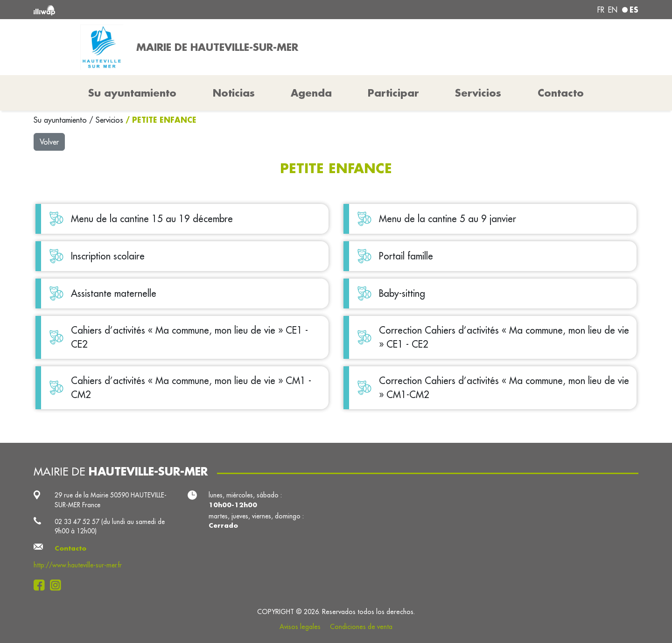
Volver (49, 142)
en (613, 10)
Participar (393, 93)
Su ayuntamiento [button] (132, 93)
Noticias (234, 93)
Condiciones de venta (361, 627)
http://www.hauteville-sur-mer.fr (78, 565)
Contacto (561, 93)
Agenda (311, 93)
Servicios (111, 120)
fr (601, 10)
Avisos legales (300, 627)
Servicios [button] (478, 93)
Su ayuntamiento (61, 120)
